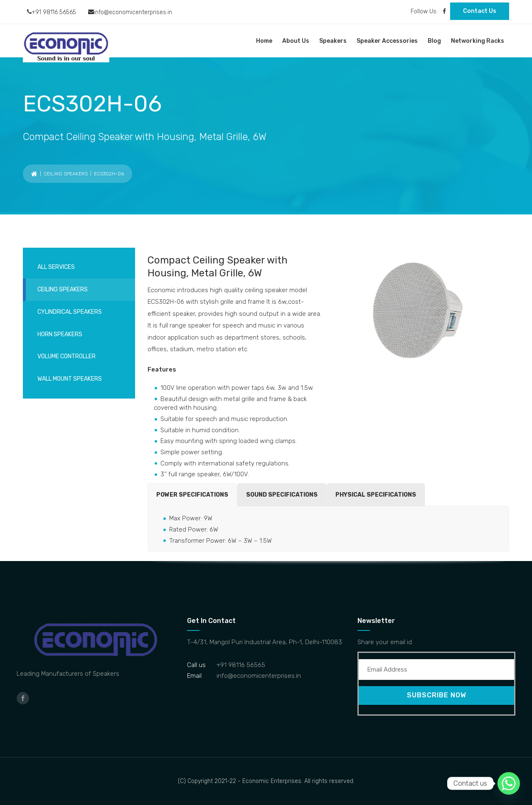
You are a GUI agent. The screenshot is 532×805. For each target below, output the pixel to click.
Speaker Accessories (387, 41)
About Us (296, 41)
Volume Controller (66, 356)
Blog (434, 41)
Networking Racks (478, 41)
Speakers (333, 41)
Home (264, 41)
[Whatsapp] (509, 783)
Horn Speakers (60, 334)
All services (56, 267)
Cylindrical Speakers (70, 312)
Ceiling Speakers (66, 174)
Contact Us (480, 11)
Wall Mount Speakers (70, 379)
